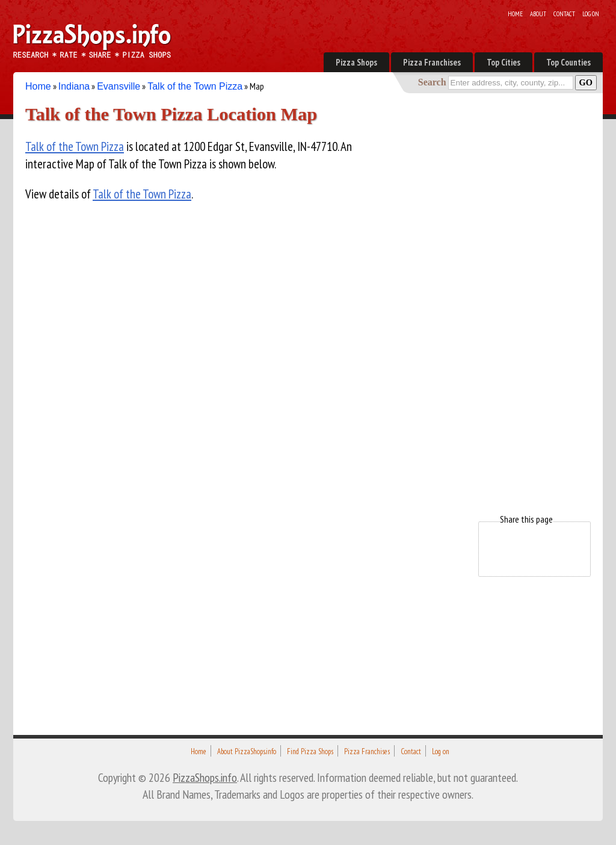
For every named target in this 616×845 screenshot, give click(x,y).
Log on (591, 14)
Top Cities (504, 62)
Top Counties (568, 62)
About (538, 14)
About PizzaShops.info (247, 751)
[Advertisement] (500, 306)
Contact (564, 14)
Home (515, 14)
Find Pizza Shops (310, 751)
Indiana (74, 86)
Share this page (526, 519)
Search (432, 82)
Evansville (119, 86)
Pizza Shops (356, 62)
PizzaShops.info (205, 777)
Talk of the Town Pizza (195, 86)
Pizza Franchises (432, 62)
